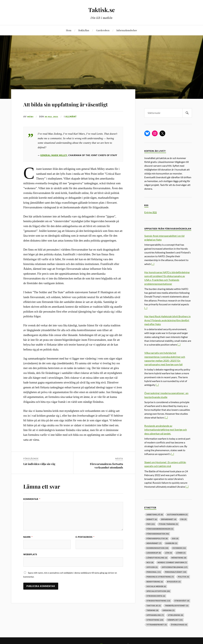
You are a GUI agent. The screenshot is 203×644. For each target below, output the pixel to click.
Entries (151, 212)
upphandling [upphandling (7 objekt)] (155, 615)
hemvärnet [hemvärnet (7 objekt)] (154, 543)
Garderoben (103, 30)
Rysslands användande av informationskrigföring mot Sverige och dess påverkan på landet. (166, 430)
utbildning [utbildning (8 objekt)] (176, 615)
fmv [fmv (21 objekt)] (151, 524)
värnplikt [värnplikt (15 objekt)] (175, 620)
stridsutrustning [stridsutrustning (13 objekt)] (158, 601)
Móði (30, 126)
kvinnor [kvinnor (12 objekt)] (179, 548)
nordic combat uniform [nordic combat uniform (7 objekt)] (172, 562)
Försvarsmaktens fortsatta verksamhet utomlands (106, 475)
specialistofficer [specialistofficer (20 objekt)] (158, 591)
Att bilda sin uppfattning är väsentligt (67, 108)
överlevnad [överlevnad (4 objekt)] (179, 625)
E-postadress (85, 546)
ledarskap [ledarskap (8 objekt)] (154, 553)
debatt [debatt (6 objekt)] (152, 519)
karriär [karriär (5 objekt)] (171, 543)
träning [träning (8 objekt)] (152, 610)
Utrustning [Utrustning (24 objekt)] (155, 620)
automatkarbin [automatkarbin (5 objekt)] (177, 515)
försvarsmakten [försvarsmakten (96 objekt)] (158, 534)
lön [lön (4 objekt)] (169, 553)
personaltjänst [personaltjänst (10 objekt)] (176, 572)
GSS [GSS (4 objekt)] (175, 538)
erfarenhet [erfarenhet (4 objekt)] (169, 519)
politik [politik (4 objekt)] (183, 577)
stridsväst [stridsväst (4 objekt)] (182, 601)
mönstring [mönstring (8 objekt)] (179, 558)
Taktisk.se (102, 10)
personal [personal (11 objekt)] (154, 572)
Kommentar (32, 508)
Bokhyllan (84, 30)
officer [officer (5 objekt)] (152, 567)
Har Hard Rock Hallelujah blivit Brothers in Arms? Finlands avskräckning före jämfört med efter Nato (167, 320)
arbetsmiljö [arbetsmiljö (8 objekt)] (155, 515)
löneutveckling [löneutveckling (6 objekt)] (157, 558)
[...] (153, 264)
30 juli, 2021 (52, 126)
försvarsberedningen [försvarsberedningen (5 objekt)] (160, 529)
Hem (69, 30)
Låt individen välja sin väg (39, 473)
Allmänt (73, 126)
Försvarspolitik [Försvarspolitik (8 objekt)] (157, 538)
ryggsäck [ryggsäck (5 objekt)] (174, 582)
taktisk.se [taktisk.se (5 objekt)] (154, 606)
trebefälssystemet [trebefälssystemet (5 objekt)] (177, 606)
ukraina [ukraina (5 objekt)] (169, 610)
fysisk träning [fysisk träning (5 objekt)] (169, 524)
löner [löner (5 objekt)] (181, 553)
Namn (28, 546)
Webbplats (30, 564)
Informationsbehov (127, 30)
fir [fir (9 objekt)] (183, 519)
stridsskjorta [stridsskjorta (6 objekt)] (156, 596)
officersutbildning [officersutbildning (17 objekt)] (175, 567)
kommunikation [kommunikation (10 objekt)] (157, 548)
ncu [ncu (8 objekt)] (150, 562)
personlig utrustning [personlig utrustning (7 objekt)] (160, 577)
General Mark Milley (54, 164)
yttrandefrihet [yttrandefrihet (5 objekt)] (157, 625)
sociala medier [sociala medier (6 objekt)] (156, 586)
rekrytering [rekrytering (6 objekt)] (155, 582)
